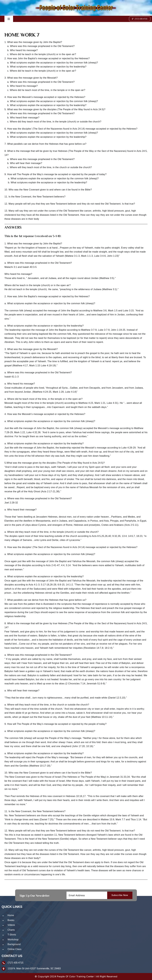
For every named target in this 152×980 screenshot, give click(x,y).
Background (14, 944)
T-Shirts (12, 935)
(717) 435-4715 (15, 963)
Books (11, 920)
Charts (11, 930)
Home (11, 915)
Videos (11, 925)
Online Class (15, 949)
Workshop (13, 940)
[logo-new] (76, 6)
